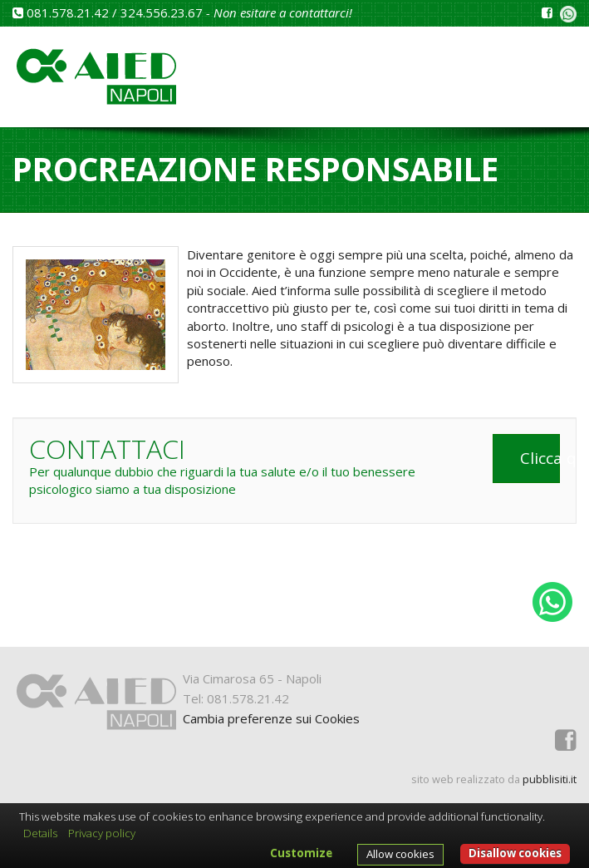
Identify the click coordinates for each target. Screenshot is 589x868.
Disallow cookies (515, 853)
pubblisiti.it (550, 779)
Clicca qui (540, 458)
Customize (301, 853)
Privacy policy (102, 833)
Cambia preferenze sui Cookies (271, 718)
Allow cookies (400, 854)
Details (40, 833)
